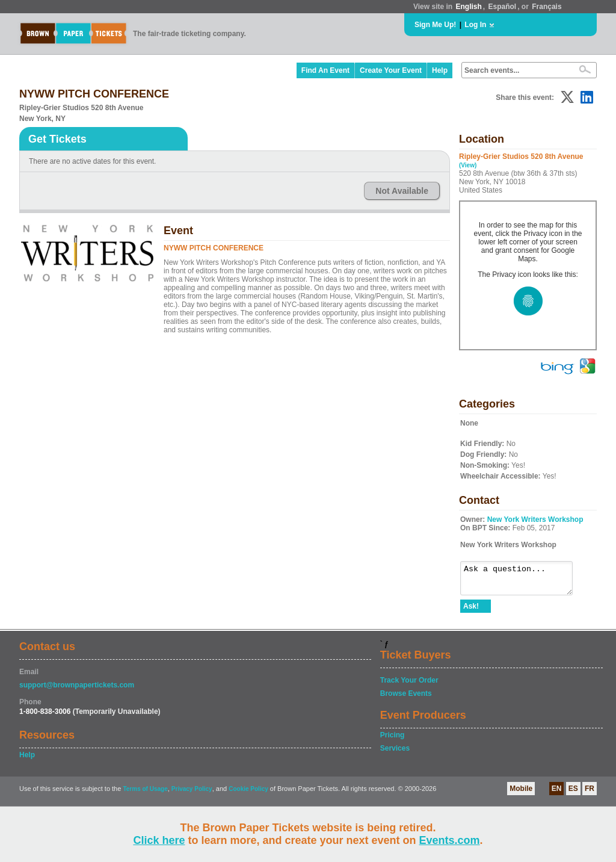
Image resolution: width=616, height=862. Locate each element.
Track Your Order (409, 686)
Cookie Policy (248, 794)
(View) (468, 165)
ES (573, 794)
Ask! (471, 612)
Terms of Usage (145, 794)
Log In (475, 25)
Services (395, 754)
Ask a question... (522, 581)
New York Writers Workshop (535, 519)
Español (503, 7)
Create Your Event (391, 70)
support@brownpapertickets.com (77, 690)
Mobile (521, 794)
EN (557, 794)
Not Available (402, 191)
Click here (159, 840)
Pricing (393, 740)
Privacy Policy (192, 794)
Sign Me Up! (435, 25)
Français (547, 7)
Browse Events (406, 699)
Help (440, 70)
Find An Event (325, 70)
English (468, 7)
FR (590, 794)
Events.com (450, 840)
